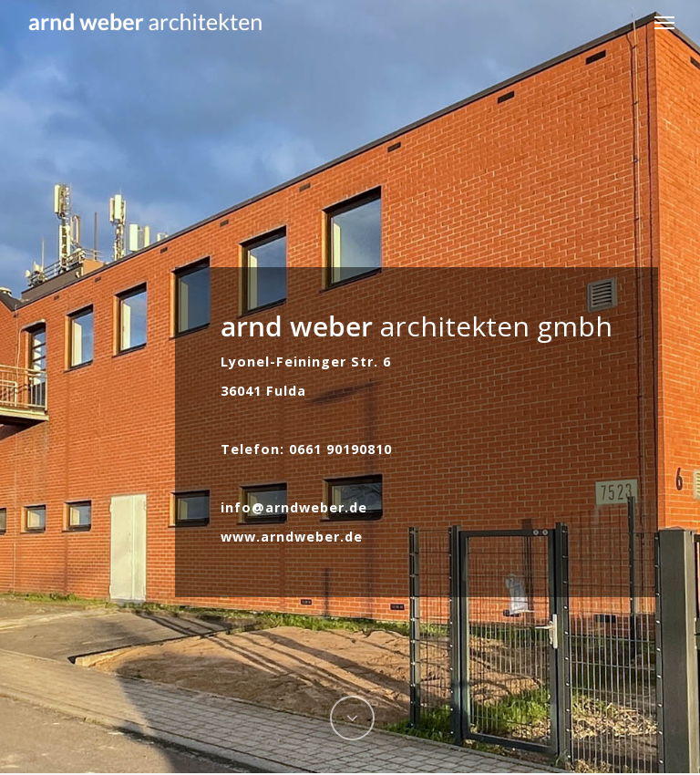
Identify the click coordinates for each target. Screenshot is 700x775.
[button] (664, 22)
